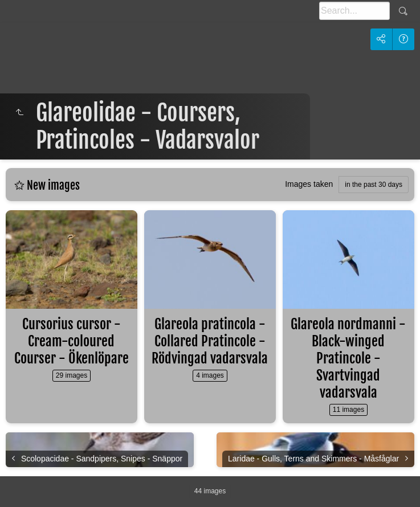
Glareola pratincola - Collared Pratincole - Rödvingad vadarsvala (210, 341)
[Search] (354, 11)
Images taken (309, 184)
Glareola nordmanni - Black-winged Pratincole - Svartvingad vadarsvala (348, 358)
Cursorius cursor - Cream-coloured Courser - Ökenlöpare (72, 341)
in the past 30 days (374, 185)
